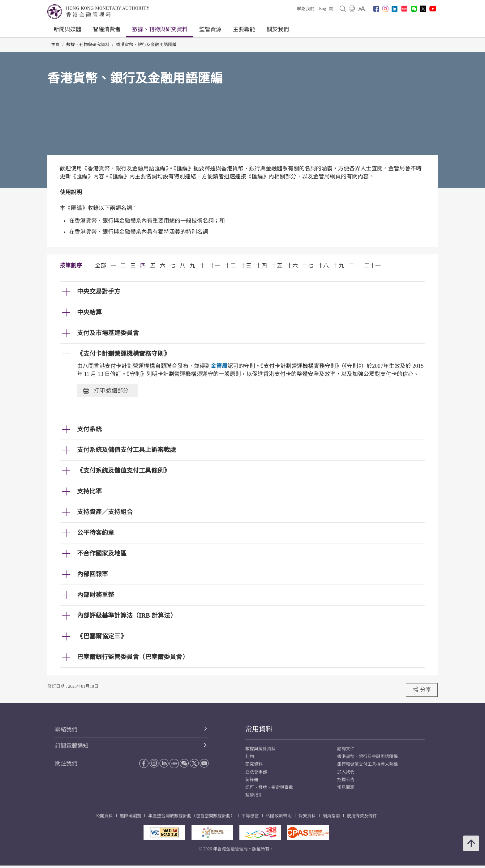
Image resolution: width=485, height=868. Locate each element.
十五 (277, 266)
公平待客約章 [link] (96, 533)
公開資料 (104, 816)
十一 (215, 266)
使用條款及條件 (362, 816)
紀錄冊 (252, 780)
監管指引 (254, 795)
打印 (106, 391)
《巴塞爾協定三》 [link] (102, 636)
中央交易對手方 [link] (99, 291)
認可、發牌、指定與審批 (269, 787)
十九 (339, 266)
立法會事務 (256, 772)
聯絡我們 (306, 9)
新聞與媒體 (67, 29)
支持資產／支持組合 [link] (105, 512)
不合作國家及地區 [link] (102, 553)
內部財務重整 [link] (96, 595)
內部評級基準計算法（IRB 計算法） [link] (127, 615)
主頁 (55, 45)
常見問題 (346, 787)
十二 (230, 266)
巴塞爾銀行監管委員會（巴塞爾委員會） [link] (133, 657)
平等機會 (250, 816)
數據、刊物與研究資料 (160, 29)
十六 (292, 266)
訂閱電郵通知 (72, 746)
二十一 (372, 266)
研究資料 (254, 764)
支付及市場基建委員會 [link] (108, 333)
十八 (323, 266)
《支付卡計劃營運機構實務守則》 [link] (123, 354)
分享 (422, 690)
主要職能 (244, 29)
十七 (308, 266)
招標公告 (346, 780)
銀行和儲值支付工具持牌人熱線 (367, 764)
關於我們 (278, 29)
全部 (101, 266)
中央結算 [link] (89, 312)
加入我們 (346, 772)
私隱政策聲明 (279, 816)
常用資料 (259, 729)
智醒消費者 (107, 29)
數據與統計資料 (260, 749)
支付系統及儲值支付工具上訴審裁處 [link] (127, 450)
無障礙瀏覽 (131, 816)
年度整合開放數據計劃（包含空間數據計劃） (191, 816)
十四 (261, 266)
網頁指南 (331, 816)
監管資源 (210, 29)
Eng (322, 9)
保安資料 (307, 816)
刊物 (250, 757)
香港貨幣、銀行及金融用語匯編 (146, 45)
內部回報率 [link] (92, 574)
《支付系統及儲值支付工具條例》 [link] (123, 470)
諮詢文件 (346, 749)
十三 (246, 266)
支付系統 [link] (89, 429)
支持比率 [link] (89, 491)
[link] (362, 9)
